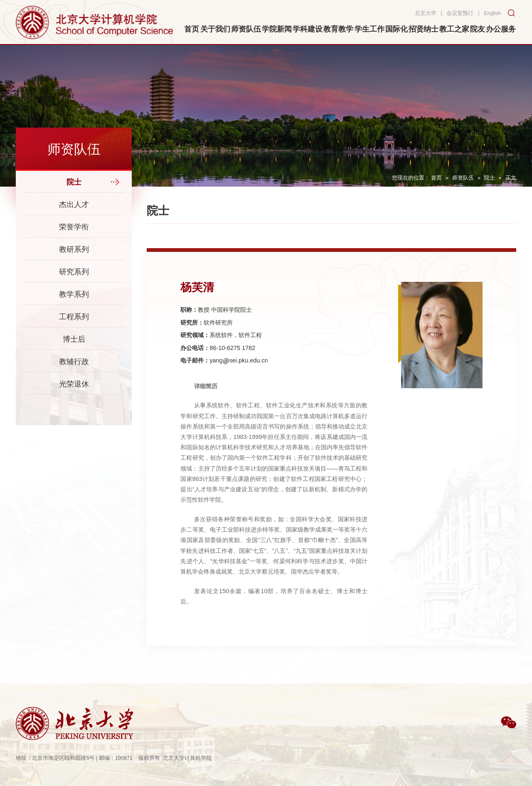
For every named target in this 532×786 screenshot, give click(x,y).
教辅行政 (74, 362)
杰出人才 (74, 205)
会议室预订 (460, 13)
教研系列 (74, 249)
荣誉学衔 (74, 227)
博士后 (74, 339)
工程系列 (74, 317)
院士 (490, 178)
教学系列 (74, 294)
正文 (511, 178)
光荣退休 (74, 384)
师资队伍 (463, 178)
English (492, 13)
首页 (436, 178)
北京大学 (426, 13)
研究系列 (74, 272)
